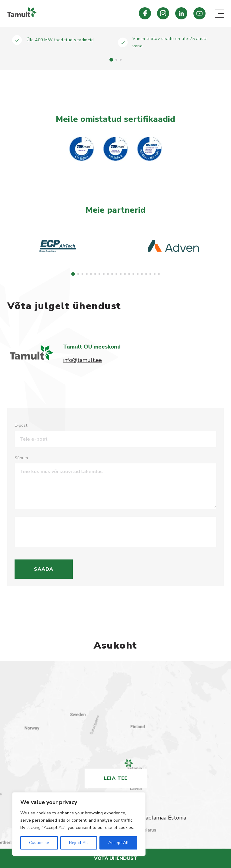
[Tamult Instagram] (163, 13)
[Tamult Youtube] (199, 13)
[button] (111, 60)
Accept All (118, 843)
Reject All (79, 843)
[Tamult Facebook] (145, 13)
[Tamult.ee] (63, 13)
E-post (21, 425)
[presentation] (65, 532)
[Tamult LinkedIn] (181, 13)
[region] (79, 824)
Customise (39, 843)
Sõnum (21, 458)
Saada (44, 569)
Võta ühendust (116, 858)
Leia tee (116, 778)
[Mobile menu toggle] (219, 13)
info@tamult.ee (82, 360)
